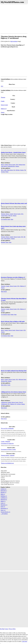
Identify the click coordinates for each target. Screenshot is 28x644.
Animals (4, 489)
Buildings (4, 496)
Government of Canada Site (7, 444)
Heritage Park (4, 381)
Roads (12, 315)
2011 (2, 86)
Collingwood (4, 402)
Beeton (7, 214)
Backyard (4, 491)
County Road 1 (4, 216)
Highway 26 (13, 404)
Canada (3, 101)
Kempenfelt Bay (11, 166)
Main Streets (10, 170)
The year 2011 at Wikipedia (7, 428)
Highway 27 (4, 109)
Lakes (5, 170)
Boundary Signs (5, 242)
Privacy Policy (12, 629)
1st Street (19, 404)
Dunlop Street (22, 165)
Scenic (9, 385)
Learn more (25, 641)
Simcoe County (4, 105)
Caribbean (4, 498)
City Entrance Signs (6, 219)
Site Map (2, 629)
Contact (6, 629)
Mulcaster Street (22, 379)
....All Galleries (4, 514)
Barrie (2, 165)
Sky (14, 170)
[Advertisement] (14, 19)
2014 (17, 165)
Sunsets (22, 170)
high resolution (14, 41)
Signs (12, 219)
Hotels (3, 501)
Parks (3, 507)
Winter (7, 172)
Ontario (3, 112)
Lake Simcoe (4, 166)
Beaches (4, 492)
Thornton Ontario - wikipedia (8, 455)
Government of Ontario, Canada (8, 449)
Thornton (3, 97)
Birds (3, 494)
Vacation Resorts (5, 512)
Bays (2, 170)
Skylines (18, 170)
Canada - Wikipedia (5, 442)
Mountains (4, 505)
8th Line (10, 216)
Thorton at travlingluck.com (7, 463)
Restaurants (4, 508)
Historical (4, 500)
